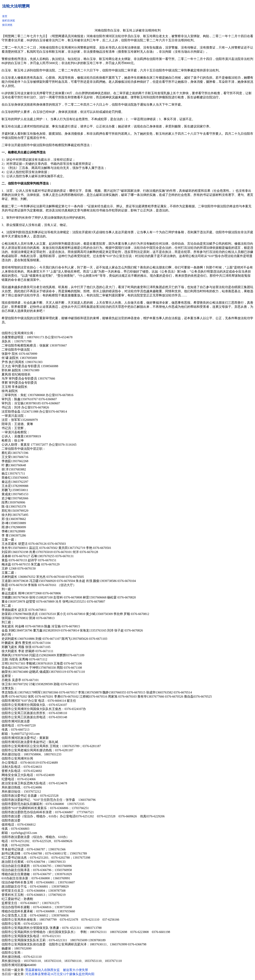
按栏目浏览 (9, 21)
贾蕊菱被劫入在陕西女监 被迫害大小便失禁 (57, 970)
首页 (5, 16)
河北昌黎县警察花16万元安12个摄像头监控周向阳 (60, 974)
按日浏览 (7, 25)
